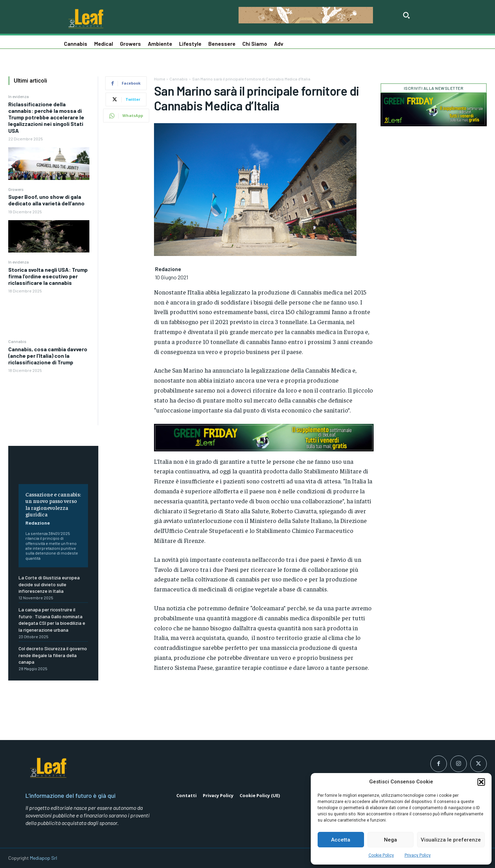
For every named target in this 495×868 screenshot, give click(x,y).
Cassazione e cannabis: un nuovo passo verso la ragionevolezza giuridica (53, 504)
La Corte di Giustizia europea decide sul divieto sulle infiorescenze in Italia (49, 584)
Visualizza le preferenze (451, 840)
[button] (481, 782)
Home (159, 79)
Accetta (341, 840)
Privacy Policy (418, 855)
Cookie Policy (381, 855)
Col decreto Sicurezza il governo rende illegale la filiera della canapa (53, 655)
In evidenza (19, 96)
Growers (16, 189)
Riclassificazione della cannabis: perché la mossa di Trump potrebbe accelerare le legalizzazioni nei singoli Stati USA (46, 117)
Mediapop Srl (43, 858)
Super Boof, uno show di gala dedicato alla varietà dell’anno (46, 200)
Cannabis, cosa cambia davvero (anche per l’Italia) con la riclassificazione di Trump (48, 356)
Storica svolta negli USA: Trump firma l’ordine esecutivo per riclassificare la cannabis (48, 276)
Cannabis (17, 341)
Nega (390, 840)
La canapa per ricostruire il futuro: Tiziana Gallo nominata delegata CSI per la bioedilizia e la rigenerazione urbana (52, 620)
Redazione (38, 523)
